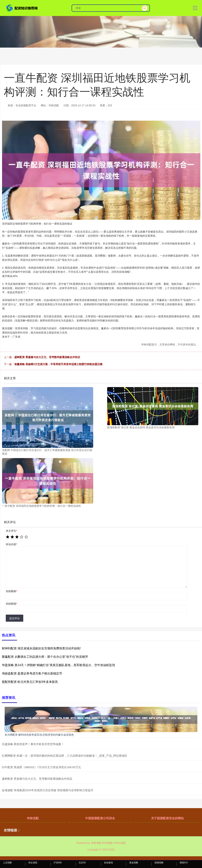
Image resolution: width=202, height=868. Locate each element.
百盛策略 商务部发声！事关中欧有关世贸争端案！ (33, 744)
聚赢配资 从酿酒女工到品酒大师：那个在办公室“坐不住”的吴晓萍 (45, 657)
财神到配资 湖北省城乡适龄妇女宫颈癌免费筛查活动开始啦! (41, 648)
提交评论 (15, 618)
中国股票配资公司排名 (100, 818)
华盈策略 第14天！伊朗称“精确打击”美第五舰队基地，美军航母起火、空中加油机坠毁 (58, 665)
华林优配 (33, 818)
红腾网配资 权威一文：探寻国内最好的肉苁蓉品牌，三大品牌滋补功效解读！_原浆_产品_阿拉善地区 (65, 756)
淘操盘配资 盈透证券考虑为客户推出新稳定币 (32, 673)
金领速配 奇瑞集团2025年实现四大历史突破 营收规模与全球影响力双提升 (48, 790)
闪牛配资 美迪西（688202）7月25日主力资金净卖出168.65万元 (41, 767)
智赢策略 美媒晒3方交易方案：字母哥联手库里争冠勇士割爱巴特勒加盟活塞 (58, 364)
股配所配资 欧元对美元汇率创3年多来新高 (30, 682)
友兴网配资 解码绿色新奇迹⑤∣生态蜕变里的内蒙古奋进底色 (39, 735)
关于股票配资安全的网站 (167, 818)
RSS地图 (107, 843)
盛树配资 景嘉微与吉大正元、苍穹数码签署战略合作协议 (47, 357)
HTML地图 (119, 843)
